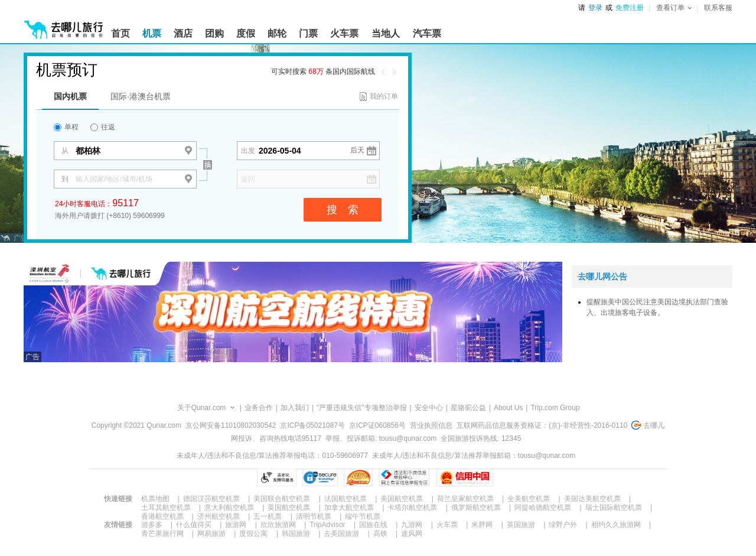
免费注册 (630, 8)
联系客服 (718, 8)
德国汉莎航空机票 (211, 499)
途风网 (412, 534)
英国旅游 (521, 525)
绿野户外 (563, 525)
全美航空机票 (529, 499)
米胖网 (482, 525)
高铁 (380, 534)
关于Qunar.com (202, 408)
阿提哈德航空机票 (543, 508)
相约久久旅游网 (616, 525)
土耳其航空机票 (166, 508)
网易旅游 (211, 534)
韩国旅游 (296, 534)
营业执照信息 (431, 425)
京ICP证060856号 (377, 425)
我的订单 (384, 96)
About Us (508, 408)
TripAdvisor (327, 525)
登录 (595, 8)
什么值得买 (194, 525)
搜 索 (343, 210)
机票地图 (155, 499)
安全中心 (429, 408)
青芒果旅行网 (162, 534)
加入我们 (295, 408)
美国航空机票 (402, 499)
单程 (66, 127)
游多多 (152, 525)
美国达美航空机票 (592, 499)
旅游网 (236, 525)
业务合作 (259, 408)
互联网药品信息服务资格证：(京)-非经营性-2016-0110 (542, 425)
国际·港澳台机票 (141, 96)
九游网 (412, 525)
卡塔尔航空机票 (412, 508)
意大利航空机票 (229, 508)
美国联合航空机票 (282, 499)
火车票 (447, 525)
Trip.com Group (555, 408)
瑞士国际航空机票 (614, 508)
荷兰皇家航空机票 (465, 499)
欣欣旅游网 (278, 525)
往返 (103, 127)
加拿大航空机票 (349, 508)
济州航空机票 (219, 516)
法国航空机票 (346, 499)
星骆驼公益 (468, 408)
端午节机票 (363, 516)
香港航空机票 (162, 516)
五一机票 (268, 516)
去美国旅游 (341, 534)
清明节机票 (314, 516)
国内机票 (70, 96)
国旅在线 (373, 525)
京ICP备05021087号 (312, 425)
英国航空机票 (289, 508)
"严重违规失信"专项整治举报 (362, 408)
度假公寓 (253, 534)
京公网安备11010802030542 (231, 425)
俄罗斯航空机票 (476, 508)
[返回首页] (64, 25)
